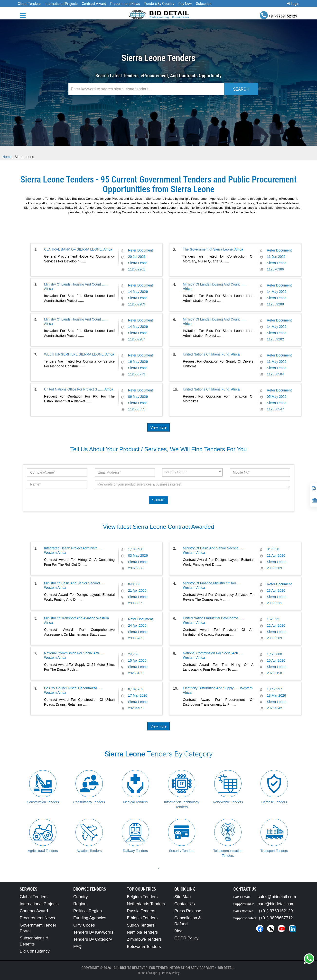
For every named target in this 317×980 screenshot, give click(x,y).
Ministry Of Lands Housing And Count (73, 284)
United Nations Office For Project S (71, 389)
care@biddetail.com (276, 904)
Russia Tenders (141, 911)
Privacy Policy (171, 973)
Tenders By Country (159, 4)
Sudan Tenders (141, 925)
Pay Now (185, 4)
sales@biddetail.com (277, 897)
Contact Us (185, 904)
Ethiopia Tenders (142, 918)
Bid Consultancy (35, 951)
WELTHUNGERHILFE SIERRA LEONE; (74, 354)
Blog (178, 931)
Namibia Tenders (142, 932)
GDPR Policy (186, 938)
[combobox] (192, 472)
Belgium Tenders (142, 897)
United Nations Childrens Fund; (207, 354)
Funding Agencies (90, 918)
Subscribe (204, 4)
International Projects (61, 4)
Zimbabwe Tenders (144, 939)
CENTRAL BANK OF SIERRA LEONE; (73, 249)
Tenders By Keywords (93, 932)
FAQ (77, 947)
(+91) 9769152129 (276, 911)
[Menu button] (24, 15)
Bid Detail (226, 968)
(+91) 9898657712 (276, 918)
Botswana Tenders (144, 947)
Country (81, 897)
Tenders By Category (93, 939)
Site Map (182, 897)
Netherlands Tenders (146, 904)
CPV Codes (84, 925)
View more (158, 427)
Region (80, 904)
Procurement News (125, 4)
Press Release (188, 911)
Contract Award (94, 4)
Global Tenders (29, 4)
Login (293, 4)
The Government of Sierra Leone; (208, 249)
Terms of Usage (147, 973)
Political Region (88, 911)
